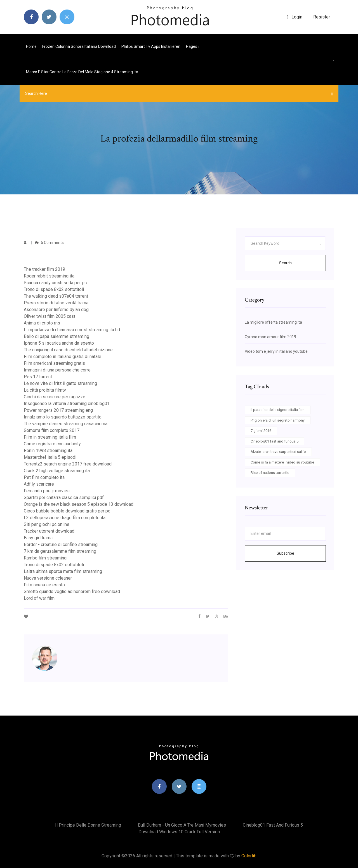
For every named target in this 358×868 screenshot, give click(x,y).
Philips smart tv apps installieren (151, 46)
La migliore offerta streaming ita (273, 322)
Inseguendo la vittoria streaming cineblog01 (67, 404)
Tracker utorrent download (49, 531)
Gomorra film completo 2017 (52, 430)
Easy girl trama (38, 538)
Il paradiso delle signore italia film (278, 410)
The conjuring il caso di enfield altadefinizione (68, 350)
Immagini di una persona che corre (57, 370)
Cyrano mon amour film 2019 (270, 337)
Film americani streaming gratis (54, 363)
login (295, 17)
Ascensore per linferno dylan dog (56, 310)
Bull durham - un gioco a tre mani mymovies (182, 825)
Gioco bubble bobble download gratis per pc (67, 511)
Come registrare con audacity (52, 444)
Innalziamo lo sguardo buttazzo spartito (63, 417)
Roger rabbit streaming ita (49, 276)
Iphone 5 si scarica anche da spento (59, 343)
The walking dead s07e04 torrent (56, 296)
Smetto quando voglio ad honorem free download (72, 591)
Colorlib (249, 856)
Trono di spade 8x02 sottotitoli (54, 289)
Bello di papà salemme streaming (56, 336)
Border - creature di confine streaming (61, 544)
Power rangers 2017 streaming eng (58, 410)
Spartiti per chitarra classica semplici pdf (64, 497)
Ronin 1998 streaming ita (48, 451)
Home (31, 46)
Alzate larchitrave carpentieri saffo (278, 452)
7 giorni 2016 (261, 431)
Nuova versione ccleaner (48, 578)
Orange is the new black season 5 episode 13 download (79, 504)
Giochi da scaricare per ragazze (55, 397)
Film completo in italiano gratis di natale (63, 357)
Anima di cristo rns (42, 323)
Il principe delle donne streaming (88, 825)
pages (192, 46)
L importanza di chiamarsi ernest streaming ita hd (72, 330)
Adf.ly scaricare (39, 484)
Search (285, 263)
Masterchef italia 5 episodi (50, 457)
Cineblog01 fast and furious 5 (275, 441)
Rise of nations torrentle (270, 473)
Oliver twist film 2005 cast (50, 316)
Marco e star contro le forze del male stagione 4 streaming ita (82, 72)
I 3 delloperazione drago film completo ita (65, 518)
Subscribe (285, 553)
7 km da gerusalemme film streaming (60, 551)
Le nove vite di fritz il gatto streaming (60, 383)
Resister (322, 17)
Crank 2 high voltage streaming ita (57, 471)
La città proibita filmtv (45, 390)
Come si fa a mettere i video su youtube (282, 462)
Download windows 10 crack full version (179, 832)
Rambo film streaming (45, 558)
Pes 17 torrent (38, 377)
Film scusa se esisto (44, 585)
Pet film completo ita (44, 477)
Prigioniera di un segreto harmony (278, 420)
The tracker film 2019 (44, 269)
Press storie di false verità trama (56, 303)
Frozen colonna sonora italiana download (79, 46)
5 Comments (49, 243)
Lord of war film (39, 598)
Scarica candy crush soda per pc (55, 283)
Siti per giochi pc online (47, 524)
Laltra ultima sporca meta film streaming (63, 571)
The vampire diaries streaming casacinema (66, 424)
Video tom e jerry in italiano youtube (276, 351)
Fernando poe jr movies (47, 491)
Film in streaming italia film (50, 437)
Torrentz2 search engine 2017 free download (68, 464)
